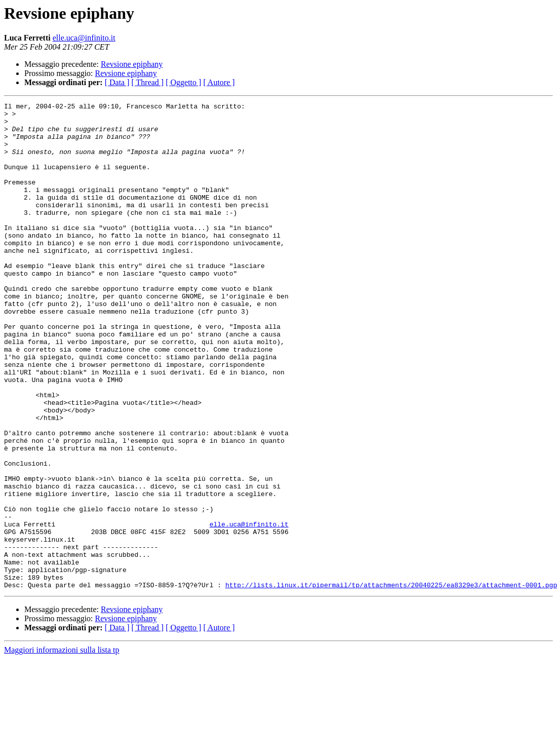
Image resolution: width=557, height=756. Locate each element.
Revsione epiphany (132, 64)
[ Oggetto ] (183, 82)
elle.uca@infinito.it (84, 38)
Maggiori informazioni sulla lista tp (62, 747)
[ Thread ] (148, 82)
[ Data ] (117, 82)
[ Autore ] (219, 82)
